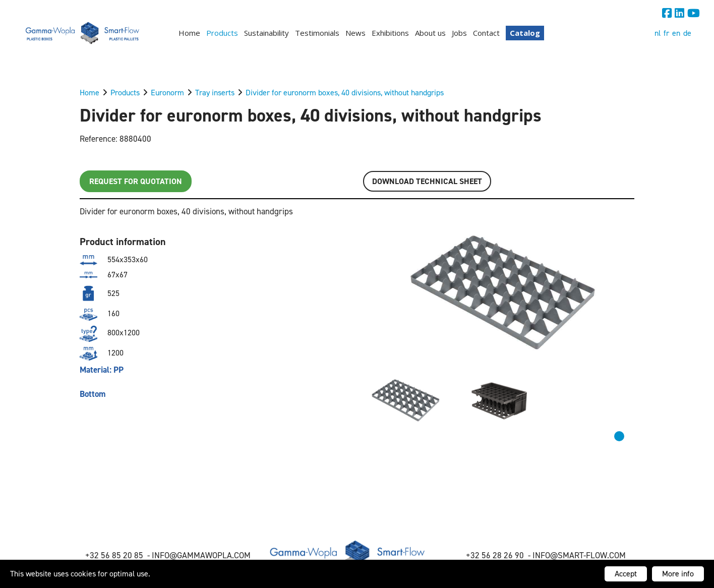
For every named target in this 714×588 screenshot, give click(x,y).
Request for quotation (136, 181)
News (355, 33)
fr (666, 33)
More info (678, 574)
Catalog (525, 33)
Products (222, 33)
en (676, 33)
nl (658, 33)
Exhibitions (390, 33)
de (687, 33)
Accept (626, 574)
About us (430, 33)
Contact (486, 33)
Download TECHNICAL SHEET (427, 181)
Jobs (459, 33)
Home (189, 33)
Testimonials (317, 33)
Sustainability (266, 33)
